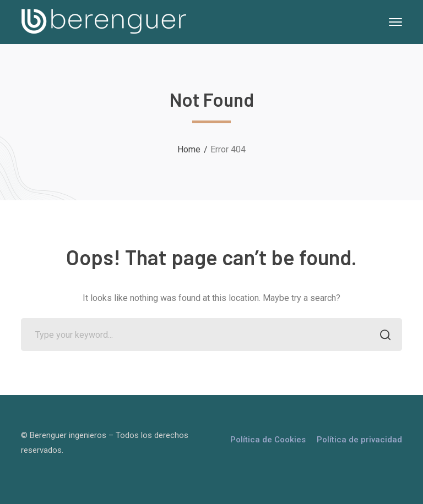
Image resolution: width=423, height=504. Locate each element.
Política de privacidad (359, 440)
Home (189, 149)
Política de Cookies (268, 440)
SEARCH (383, 336)
